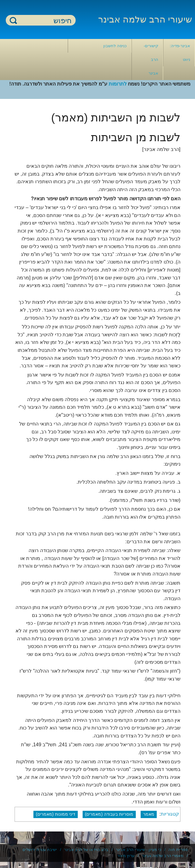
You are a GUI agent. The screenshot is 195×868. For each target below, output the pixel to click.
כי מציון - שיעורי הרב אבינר (139, 850)
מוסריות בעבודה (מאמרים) (109, 814)
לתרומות (118, 84)
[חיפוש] (44, 21)
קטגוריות (170, 814)
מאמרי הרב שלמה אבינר (163, 856)
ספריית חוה (178, 850)
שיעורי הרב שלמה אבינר (145, 19)
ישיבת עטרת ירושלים (40, 850)
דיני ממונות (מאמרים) (56, 814)
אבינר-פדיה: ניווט (180, 53)
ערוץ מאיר (126, 856)
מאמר (149, 814)
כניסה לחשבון (115, 46)
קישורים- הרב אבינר (151, 60)
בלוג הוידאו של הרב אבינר (86, 850)
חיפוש (13, 20)
